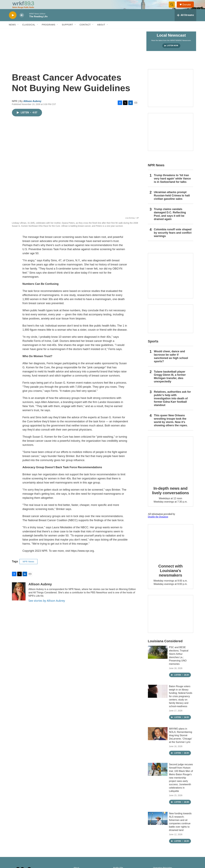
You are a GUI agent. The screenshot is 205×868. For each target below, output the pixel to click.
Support (67, 31)
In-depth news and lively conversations (170, 497)
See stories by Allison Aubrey (47, 607)
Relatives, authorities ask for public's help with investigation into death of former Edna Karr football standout (172, 405)
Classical (29, 31)
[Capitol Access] (171, 95)
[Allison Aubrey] (19, 598)
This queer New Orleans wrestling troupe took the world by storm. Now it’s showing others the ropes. (171, 427)
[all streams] (185, 22)
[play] (13, 22)
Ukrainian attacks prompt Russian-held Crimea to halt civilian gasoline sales (172, 202)
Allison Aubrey (32, 108)
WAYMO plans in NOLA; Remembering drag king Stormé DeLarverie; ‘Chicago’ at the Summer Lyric (181, 742)
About (101, 31)
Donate (189, 8)
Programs (49, 31)
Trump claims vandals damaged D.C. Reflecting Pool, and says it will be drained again (170, 221)
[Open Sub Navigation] (18, 31)
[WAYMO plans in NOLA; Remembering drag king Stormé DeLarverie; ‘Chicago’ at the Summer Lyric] (158, 740)
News (12, 31)
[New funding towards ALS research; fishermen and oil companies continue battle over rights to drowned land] (158, 825)
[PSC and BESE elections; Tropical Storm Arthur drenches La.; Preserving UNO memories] (158, 659)
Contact (85, 31)
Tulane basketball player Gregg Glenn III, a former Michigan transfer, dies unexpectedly (170, 383)
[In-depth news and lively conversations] (171, 466)
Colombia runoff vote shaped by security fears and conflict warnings (173, 240)
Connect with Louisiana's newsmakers (170, 577)
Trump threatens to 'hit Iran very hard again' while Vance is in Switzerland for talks (172, 185)
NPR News (28, 568)
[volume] (22, 22)
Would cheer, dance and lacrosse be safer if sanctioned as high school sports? (171, 363)
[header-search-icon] (173, 8)
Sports (153, 348)
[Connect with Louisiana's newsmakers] (171, 549)
